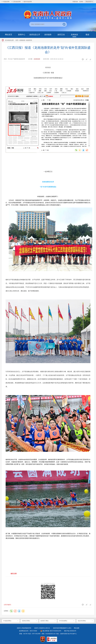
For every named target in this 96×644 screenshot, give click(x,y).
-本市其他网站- (63, 621)
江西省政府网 (17, 2)
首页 (17, 40)
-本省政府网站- (7, 621)
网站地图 (77, 628)
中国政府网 (6, 2)
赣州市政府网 (28, 2)
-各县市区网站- (82, 621)
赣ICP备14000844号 (70, 631)
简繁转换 (75, 2)
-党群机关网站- (26, 621)
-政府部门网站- (45, 621)
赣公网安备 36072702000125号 (52, 631)
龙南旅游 (22, 40)
